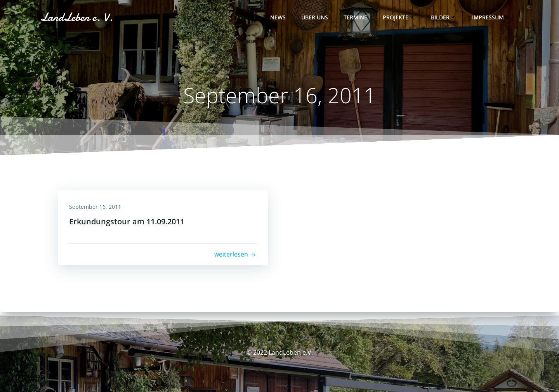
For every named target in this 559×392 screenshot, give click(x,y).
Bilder (444, 18)
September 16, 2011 (95, 207)
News (278, 18)
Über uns (315, 18)
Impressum (491, 18)
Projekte (399, 18)
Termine (355, 18)
